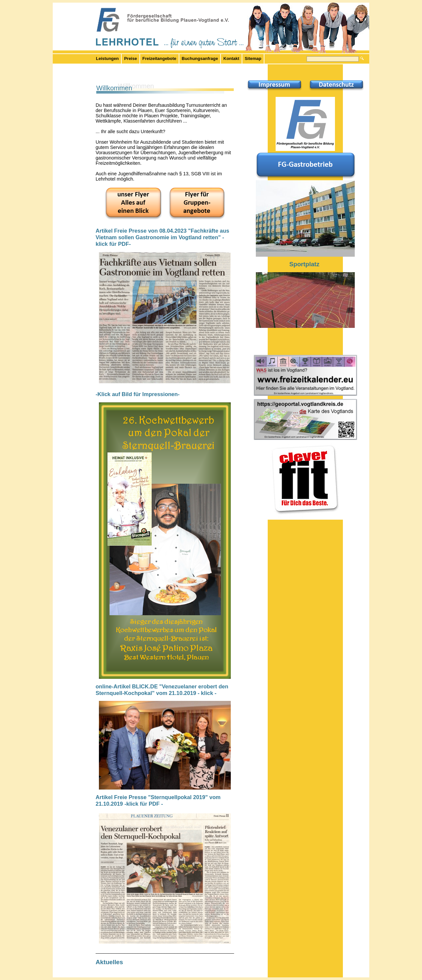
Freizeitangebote (159, 58)
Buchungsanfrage (200, 58)
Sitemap (253, 58)
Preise (130, 58)
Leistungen (107, 58)
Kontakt (231, 58)
